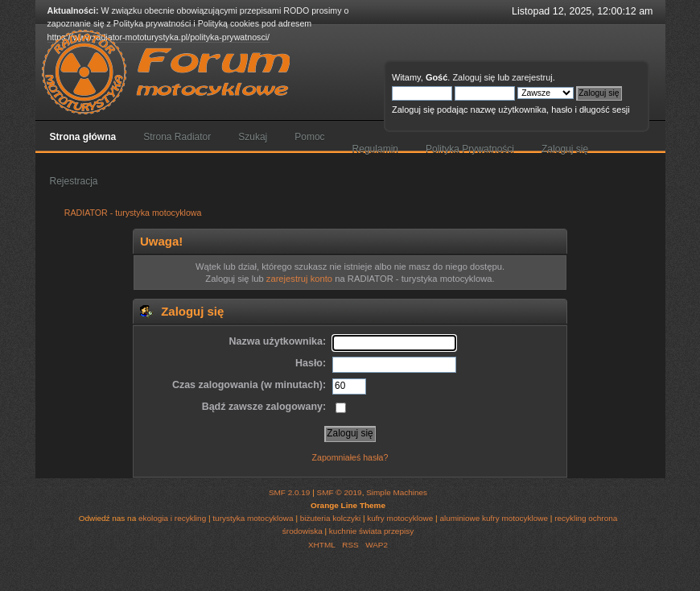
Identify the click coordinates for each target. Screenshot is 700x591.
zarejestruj (532, 77)
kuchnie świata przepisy (371, 531)
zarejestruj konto (299, 279)
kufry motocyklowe (400, 518)
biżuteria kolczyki (330, 518)
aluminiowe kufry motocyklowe (494, 518)
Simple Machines (397, 492)
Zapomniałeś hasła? (350, 457)
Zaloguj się (474, 77)
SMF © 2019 (340, 492)
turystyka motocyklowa (253, 518)
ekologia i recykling (172, 518)
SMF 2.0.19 (290, 492)
